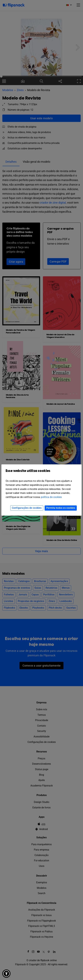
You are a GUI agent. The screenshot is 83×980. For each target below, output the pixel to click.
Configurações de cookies (27, 508)
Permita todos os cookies (61, 508)
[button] (6, 974)
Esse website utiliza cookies (41, 473)
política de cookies (51, 497)
